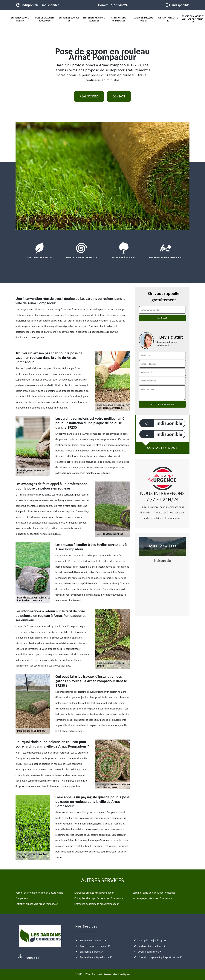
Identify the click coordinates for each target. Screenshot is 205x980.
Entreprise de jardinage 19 (119, 19)
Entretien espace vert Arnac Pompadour (37, 904)
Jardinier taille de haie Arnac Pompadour (155, 893)
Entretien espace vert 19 (20, 19)
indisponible (30, 5)
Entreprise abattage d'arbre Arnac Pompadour (99, 898)
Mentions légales (122, 974)
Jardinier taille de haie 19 (143, 19)
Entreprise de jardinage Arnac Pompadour (97, 904)
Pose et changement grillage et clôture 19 (193, 19)
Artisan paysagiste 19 (168, 19)
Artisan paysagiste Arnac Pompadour (153, 898)
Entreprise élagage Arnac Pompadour (94, 893)
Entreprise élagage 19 (69, 19)
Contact (119, 96)
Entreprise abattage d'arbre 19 (94, 19)
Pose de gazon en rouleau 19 (45, 19)
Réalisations (89, 96)
